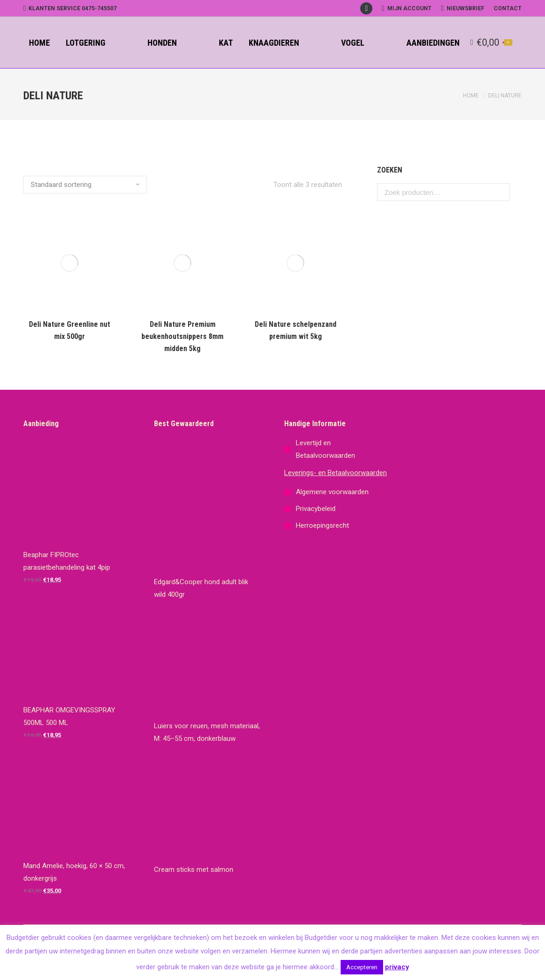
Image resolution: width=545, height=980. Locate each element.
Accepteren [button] (362, 967)
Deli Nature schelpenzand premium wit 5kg (296, 330)
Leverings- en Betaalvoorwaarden (335, 473)
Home (471, 96)
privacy (397, 967)
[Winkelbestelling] (85, 185)
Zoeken (500, 192)
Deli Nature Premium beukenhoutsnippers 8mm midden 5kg (182, 336)
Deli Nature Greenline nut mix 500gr (70, 330)
